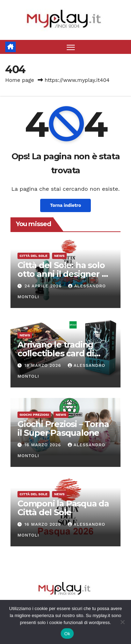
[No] (122, 622)
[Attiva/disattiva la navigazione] (71, 47)
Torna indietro (65, 205)
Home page (20, 80)
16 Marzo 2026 (44, 445)
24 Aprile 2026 (44, 286)
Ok (67, 634)
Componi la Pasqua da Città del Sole (63, 508)
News (59, 256)
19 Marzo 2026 (44, 365)
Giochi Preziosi (34, 415)
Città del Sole (34, 256)
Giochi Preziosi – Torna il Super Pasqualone (63, 428)
